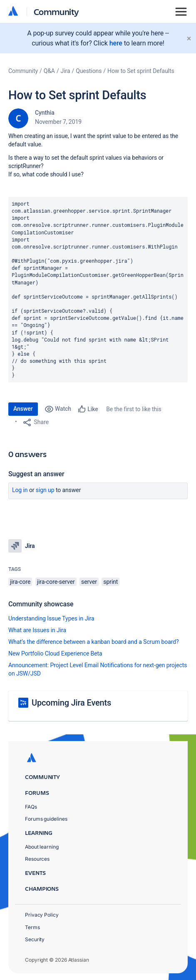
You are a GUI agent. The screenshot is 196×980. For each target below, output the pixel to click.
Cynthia (45, 113)
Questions (89, 71)
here (116, 43)
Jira (66, 71)
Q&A (49, 71)
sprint (110, 582)
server (89, 582)
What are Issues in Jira (37, 630)
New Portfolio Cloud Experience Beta (55, 653)
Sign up (45, 490)
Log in (20, 490)
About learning (42, 847)
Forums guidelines (46, 819)
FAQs (31, 807)
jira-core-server (56, 582)
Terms (32, 927)
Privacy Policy (42, 915)
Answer (23, 409)
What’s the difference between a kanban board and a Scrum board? (94, 642)
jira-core (20, 582)
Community (56, 11)
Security (35, 939)
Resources (37, 859)
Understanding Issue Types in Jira (51, 618)
